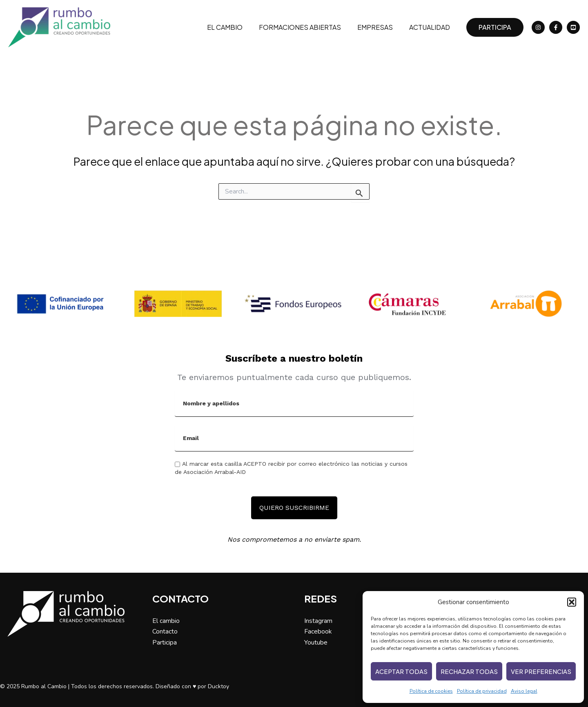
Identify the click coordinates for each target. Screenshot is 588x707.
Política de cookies (431, 691)
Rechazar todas (469, 671)
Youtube (316, 643)
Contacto (165, 631)
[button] (572, 602)
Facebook (318, 631)
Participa (165, 643)
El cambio (236, 27)
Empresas (380, 27)
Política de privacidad (482, 691)
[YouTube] (573, 27)
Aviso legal (524, 691)
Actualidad (431, 27)
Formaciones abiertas (308, 27)
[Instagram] (538, 27)
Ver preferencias (541, 671)
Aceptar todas (401, 671)
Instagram (318, 621)
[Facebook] (556, 27)
